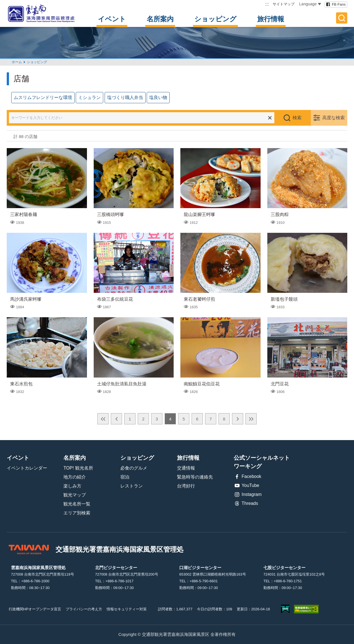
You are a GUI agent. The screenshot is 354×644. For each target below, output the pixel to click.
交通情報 (186, 468)
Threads (246, 503)
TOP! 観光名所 (78, 468)
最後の (251, 419)
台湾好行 (186, 486)
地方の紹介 (75, 477)
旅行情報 (271, 19)
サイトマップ (284, 4)
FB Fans (339, 4)
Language (310, 4)
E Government (285, 609)
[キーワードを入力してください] (146, 118)
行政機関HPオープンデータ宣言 (35, 609)
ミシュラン (89, 97)
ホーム (17, 62)
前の (116, 419)
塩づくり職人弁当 (125, 97)
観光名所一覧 (77, 504)
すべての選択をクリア (270, 118)
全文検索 (342, 18)
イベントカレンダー (27, 468)
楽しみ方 (72, 486)
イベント (112, 19)
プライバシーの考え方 (84, 609)
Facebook (247, 477)
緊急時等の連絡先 (195, 477)
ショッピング (215, 19)
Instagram (248, 495)
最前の (103, 419)
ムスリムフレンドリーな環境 (43, 97)
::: (267, 4)
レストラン (132, 486)
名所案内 (160, 19)
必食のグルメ (134, 468)
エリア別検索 (77, 513)
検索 (297, 118)
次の (238, 419)
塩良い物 (158, 97)
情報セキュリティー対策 (127, 609)
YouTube (246, 486)
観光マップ (75, 495)
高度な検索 (334, 118)
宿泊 (125, 477)
